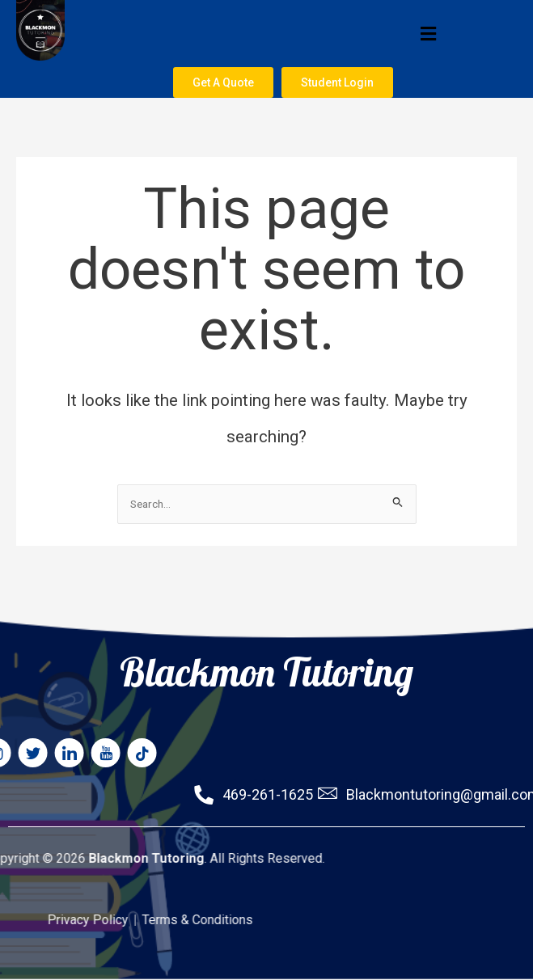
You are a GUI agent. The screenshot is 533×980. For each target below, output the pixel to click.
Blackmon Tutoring (266, 630)
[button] (279, 34)
